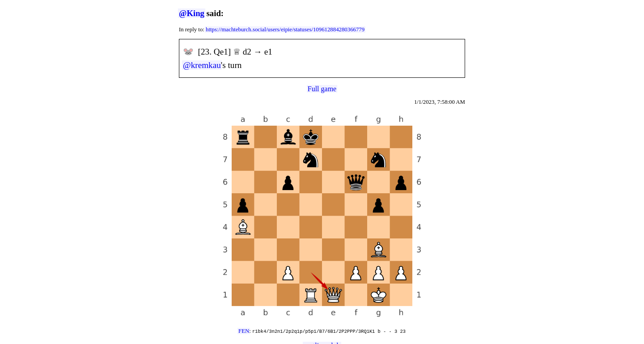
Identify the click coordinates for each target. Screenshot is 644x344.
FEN (244, 331)
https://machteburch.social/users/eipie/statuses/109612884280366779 (285, 30)
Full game (322, 89)
